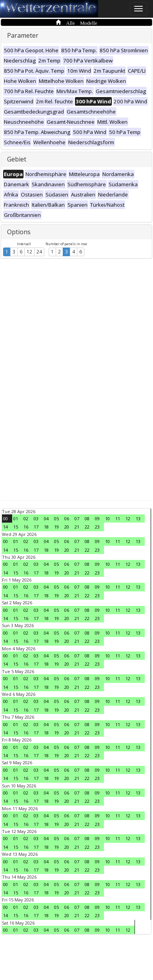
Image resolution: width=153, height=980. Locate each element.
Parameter (23, 35)
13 (138, 518)
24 (39, 252)
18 (46, 527)
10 (107, 518)
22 (87, 527)
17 (36, 527)
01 (16, 518)
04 (46, 518)
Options (19, 232)
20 (67, 527)
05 (56, 518)
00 (5, 518)
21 (77, 527)
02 (26, 518)
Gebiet (17, 159)
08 (87, 518)
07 (77, 518)
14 (5, 527)
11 (118, 518)
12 (29, 252)
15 (16, 527)
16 (26, 527)
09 (97, 518)
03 (36, 518)
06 (67, 518)
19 (56, 527)
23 (97, 527)
